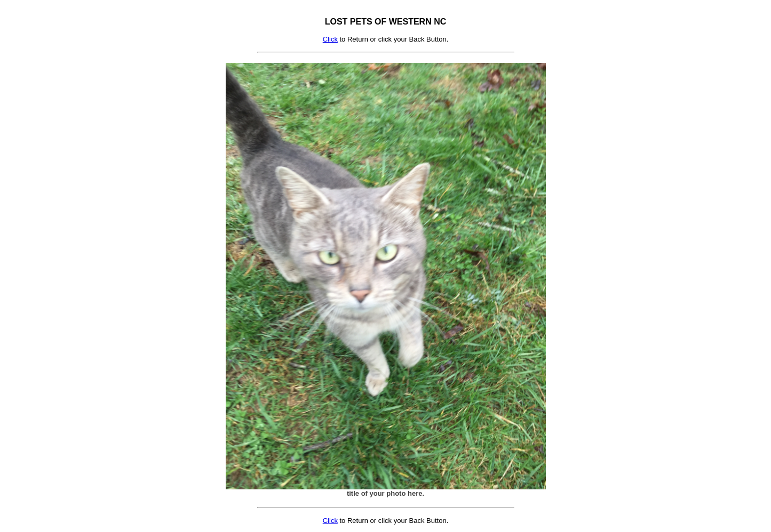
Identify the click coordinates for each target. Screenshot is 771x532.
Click (330, 39)
